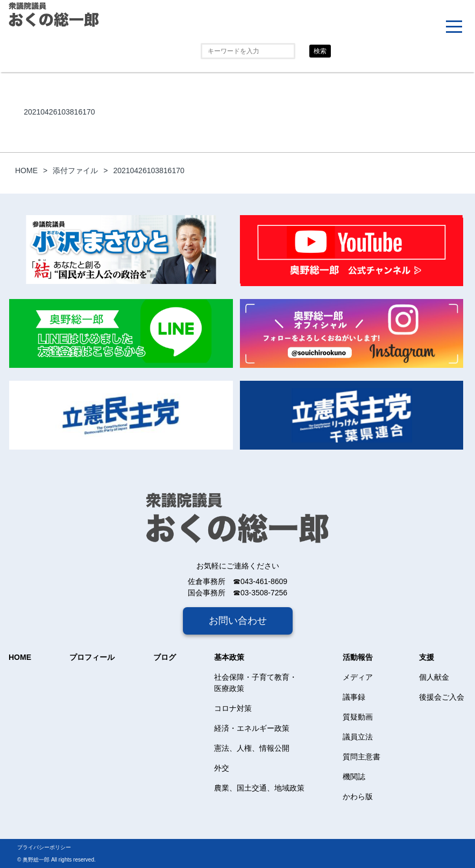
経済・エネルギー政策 (252, 728)
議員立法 (358, 737)
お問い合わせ (238, 621)
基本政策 (229, 657)
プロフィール (92, 657)
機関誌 (354, 777)
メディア (358, 677)
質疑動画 (358, 717)
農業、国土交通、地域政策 (259, 788)
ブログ (165, 657)
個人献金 (434, 677)
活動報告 (358, 657)
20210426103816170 (59, 112)
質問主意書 (361, 757)
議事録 (354, 697)
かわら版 (358, 796)
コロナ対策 (233, 708)
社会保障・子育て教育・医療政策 (256, 683)
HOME (20, 657)
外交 (222, 768)
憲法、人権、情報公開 (252, 748)
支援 (427, 657)
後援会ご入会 (442, 697)
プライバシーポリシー (44, 847)
